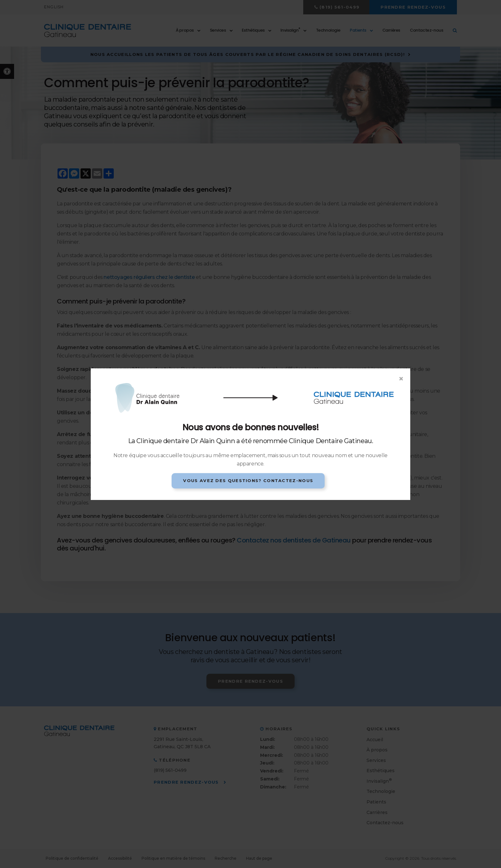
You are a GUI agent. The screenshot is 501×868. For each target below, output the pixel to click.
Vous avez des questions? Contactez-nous (248, 480)
